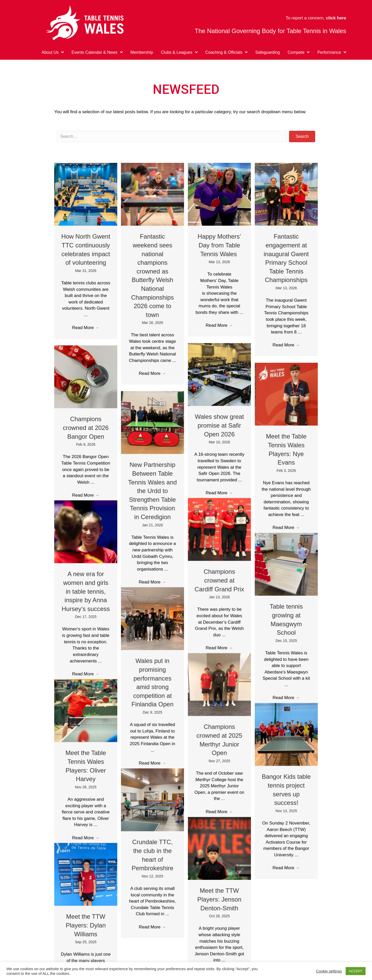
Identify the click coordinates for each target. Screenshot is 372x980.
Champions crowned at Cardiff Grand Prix (219, 572)
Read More (86, 328)
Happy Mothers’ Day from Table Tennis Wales (219, 245)
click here (336, 18)
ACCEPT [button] (356, 971)
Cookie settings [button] (329, 971)
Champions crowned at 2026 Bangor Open (86, 428)
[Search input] (172, 136)
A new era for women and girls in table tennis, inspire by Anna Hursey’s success (86, 583)
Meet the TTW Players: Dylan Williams (86, 899)
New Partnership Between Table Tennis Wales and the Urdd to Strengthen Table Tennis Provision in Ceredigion (153, 491)
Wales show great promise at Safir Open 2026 (219, 425)
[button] (302, 136)
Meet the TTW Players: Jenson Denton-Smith (219, 873)
